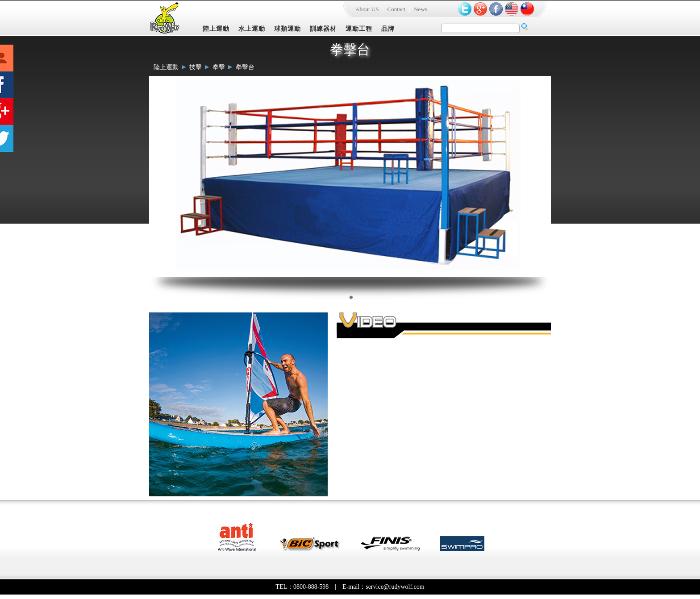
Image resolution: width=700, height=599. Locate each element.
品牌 (388, 29)
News (421, 9)
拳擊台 (245, 67)
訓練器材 (323, 29)
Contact (396, 9)
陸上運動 (216, 29)
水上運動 (252, 29)
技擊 (196, 67)
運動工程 (359, 29)
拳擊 (219, 67)
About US (367, 9)
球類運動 (287, 29)
